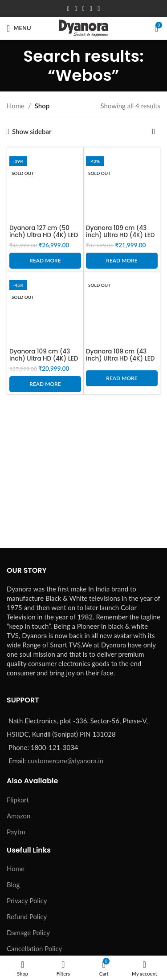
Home (16, 106)
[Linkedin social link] (91, 9)
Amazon (18, 816)
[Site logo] (84, 27)
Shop (42, 106)
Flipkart (18, 800)
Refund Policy (27, 917)
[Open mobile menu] (19, 28)
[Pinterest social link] (83, 9)
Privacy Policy (27, 901)
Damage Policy (28, 932)
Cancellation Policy (34, 948)
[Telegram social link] (99, 9)
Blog (13, 885)
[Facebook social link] (68, 9)
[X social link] (76, 9)
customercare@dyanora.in (65, 761)
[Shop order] (154, 131)
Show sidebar (32, 131)
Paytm (16, 832)
